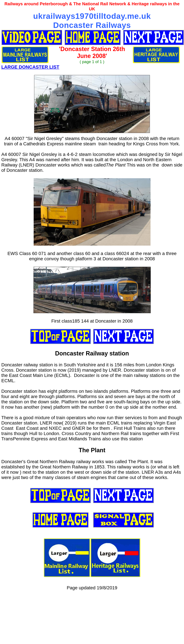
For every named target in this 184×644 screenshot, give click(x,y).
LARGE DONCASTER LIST (30, 67)
